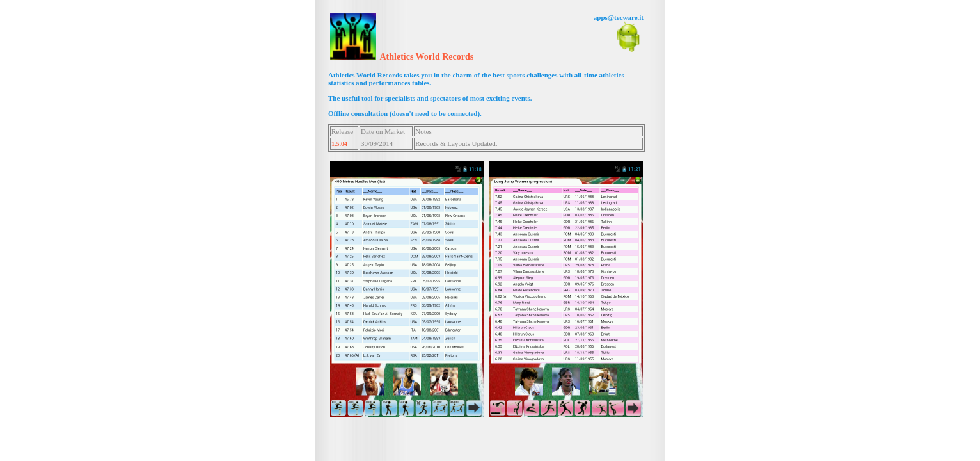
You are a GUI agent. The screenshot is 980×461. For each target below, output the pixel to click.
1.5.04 (339, 144)
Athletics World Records (427, 57)
